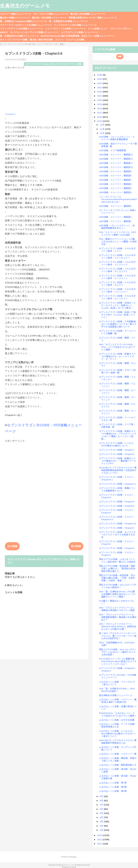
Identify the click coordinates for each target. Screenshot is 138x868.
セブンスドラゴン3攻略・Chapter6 (117, 454)
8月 (102, 801)
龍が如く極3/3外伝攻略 (41, 40)
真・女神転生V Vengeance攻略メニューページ (23, 21)
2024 (100, 83)
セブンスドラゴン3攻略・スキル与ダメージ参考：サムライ (117, 284)
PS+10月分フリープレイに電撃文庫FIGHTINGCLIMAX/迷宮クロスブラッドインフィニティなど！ (118, 661)
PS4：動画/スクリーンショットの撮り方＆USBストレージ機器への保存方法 (118, 242)
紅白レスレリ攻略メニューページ (98, 36)
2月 (102, 826)
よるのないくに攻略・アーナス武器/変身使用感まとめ (117, 725)
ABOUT (4, 32)
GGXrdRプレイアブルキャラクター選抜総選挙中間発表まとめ (118, 742)
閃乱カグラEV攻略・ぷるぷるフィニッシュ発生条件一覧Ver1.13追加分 (117, 560)
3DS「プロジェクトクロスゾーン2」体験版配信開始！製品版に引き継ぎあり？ (118, 617)
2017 (100, 113)
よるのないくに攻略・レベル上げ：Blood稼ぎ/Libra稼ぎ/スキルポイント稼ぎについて (118, 734)
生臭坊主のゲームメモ (25, 6)
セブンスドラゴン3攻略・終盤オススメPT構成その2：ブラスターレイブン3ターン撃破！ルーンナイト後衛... (118, 435)
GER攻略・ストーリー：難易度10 (116, 167)
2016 (100, 117)
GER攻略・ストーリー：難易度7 (115, 180)
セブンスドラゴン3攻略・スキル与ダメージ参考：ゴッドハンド (117, 263)
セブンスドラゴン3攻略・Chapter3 (117, 528)
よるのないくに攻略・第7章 (113, 783)
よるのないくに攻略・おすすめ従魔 (117, 720)
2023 (100, 87)
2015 (100, 121)
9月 (102, 796)
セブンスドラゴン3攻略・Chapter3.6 (118, 524)
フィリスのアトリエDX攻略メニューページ (75, 25)
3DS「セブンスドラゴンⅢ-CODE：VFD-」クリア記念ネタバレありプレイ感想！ (117, 347)
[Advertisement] (44, 90)
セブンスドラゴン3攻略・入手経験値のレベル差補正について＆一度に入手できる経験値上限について (118, 324)
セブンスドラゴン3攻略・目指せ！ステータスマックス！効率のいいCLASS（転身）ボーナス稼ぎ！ (117, 305)
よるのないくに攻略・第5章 (113, 791)
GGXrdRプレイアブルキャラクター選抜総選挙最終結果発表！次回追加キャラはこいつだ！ (118, 470)
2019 (100, 104)
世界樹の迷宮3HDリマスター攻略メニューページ (93, 18)
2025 (100, 79)
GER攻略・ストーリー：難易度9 (115, 171)
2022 (100, 92)
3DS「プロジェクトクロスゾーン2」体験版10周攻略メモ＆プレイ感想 (117, 609)
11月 (102, 129)
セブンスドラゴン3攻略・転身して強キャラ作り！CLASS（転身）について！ (117, 315)
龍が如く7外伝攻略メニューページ (49, 18)
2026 (100, 75)
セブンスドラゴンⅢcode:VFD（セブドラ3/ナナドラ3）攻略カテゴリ (44, 561)
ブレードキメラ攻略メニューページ (51, 14)
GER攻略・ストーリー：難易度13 (116, 155)
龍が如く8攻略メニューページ (15, 18)
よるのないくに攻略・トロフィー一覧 (118, 754)
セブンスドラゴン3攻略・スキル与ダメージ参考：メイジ (117, 250)
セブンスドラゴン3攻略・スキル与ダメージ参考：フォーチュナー (117, 256)
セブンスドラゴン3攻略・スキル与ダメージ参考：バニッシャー (117, 290)
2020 (100, 100)
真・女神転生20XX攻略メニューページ (19, 36)
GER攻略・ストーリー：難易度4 (115, 192)
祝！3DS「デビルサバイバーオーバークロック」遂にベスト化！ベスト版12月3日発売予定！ (118, 636)
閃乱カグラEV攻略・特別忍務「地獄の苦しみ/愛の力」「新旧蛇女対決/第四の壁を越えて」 (117, 569)
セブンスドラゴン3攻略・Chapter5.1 (118, 484)
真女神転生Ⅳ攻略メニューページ (116, 695)
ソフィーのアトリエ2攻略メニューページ (65, 29)
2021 (100, 96)
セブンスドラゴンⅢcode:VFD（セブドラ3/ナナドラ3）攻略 (54, 64)
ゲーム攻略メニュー (98, 29)
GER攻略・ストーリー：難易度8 (115, 176)
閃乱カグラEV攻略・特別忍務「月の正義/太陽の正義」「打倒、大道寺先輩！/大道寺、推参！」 (117, 578)
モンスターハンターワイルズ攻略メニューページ (34, 32)
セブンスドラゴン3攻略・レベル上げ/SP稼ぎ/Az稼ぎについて (116, 444)
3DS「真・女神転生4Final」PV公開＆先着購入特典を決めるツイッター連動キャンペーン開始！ (118, 594)
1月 (102, 830)
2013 (100, 839)
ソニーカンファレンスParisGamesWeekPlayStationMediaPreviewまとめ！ (118, 199)
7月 (102, 805)
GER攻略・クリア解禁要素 (112, 150)
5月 (102, 813)
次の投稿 (12, 546)
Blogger (73, 857)
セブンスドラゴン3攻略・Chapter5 (117, 502)
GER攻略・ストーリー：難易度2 (115, 217)
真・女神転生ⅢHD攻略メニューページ (68, 21)
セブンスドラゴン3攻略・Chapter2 (117, 548)
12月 (102, 125)
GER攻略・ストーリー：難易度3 (115, 206)
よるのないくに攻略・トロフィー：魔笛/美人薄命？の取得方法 (118, 701)
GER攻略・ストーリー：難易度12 (116, 159)
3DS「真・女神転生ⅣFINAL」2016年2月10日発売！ (117, 690)
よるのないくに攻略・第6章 (113, 787)
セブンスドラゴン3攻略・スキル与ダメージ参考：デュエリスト (117, 270)
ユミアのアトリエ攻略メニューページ (80, 32)
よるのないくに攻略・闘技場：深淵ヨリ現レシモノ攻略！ (118, 759)
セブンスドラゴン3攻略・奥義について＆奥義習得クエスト (117, 489)
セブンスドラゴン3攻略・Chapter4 (117, 506)
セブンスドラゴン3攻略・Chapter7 (117, 450)
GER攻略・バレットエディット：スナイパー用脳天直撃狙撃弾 (117, 138)
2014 (100, 835)
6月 (102, 809)
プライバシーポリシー (121, 29)
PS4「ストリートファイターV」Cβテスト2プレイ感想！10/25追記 (118, 233)
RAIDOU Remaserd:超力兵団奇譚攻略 (60, 36)
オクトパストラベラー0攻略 (14, 40)
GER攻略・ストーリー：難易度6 (115, 184)
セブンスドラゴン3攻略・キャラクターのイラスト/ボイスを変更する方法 (117, 535)
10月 (102, 133)
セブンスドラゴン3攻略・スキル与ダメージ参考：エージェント (117, 277)
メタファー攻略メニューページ (15, 14)
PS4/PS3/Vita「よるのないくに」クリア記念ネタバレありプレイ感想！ (118, 714)
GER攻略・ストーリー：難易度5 (115, 188)
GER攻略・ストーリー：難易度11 (116, 163)
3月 (102, 822)
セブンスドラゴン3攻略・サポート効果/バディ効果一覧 (117, 371)
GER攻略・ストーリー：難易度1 (115, 221)
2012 (100, 844)
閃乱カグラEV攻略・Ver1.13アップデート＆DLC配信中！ (118, 586)
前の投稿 (76, 546)
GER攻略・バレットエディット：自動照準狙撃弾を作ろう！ (117, 227)
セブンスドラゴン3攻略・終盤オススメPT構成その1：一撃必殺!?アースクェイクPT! (118, 461)
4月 (102, 817)
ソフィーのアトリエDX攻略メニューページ (21, 29)
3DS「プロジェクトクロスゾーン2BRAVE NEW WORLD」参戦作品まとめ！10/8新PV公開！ (118, 626)
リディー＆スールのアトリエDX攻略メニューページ (26, 25)
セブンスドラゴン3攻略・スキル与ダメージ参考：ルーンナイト (117, 297)
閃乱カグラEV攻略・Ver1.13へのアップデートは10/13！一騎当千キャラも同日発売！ (118, 652)
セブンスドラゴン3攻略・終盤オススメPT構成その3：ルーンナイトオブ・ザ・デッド (117, 356)
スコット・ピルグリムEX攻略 (70, 40)
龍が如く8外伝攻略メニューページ (88, 14)
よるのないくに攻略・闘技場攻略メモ (118, 765)
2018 (100, 108)
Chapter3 (10, 114)
